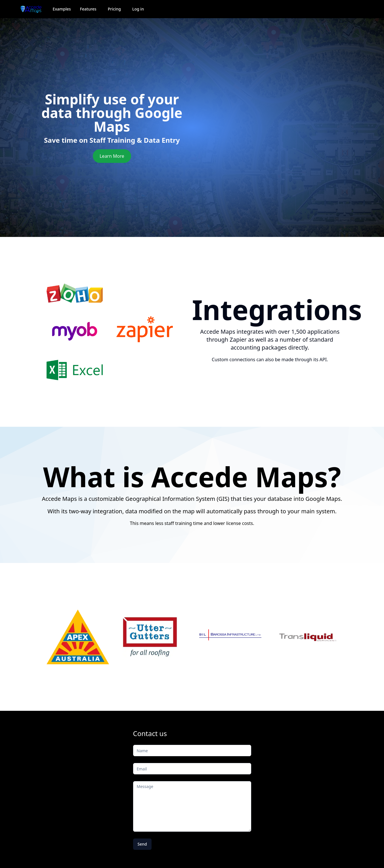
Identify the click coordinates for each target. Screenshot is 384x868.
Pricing (114, 9)
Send (142, 844)
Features (88, 9)
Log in (138, 9)
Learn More (112, 156)
